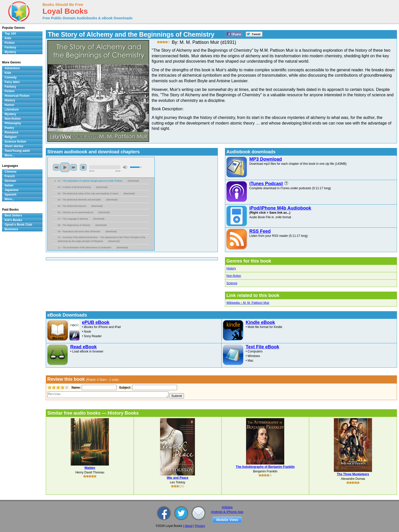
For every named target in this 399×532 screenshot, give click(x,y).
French (10, 176)
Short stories (14, 146)
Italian (9, 185)
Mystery (10, 52)
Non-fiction (234, 276)
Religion (11, 137)
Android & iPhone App (227, 512)
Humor (10, 105)
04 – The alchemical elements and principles (79, 200)
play (65, 167)
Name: (76, 388)
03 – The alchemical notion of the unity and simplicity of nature (88, 194)
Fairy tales (12, 82)
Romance (11, 132)
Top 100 (10, 34)
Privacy (200, 526)
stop (83, 167)
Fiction (10, 43)
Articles (227, 507)
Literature (12, 110)
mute (125, 167)
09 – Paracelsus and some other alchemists (79, 231)
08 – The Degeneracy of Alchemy (74, 225)
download (133, 181)
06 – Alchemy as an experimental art (76, 212)
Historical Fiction (17, 96)
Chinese (11, 172)
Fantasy (10, 47)
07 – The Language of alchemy (73, 219)
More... (10, 155)
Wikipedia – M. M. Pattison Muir (248, 303)
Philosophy (13, 123)
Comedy (11, 77)
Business (11, 229)
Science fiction (15, 142)
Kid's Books (13, 220)
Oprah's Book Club (18, 225)
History (231, 268)
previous (56, 167)
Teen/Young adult (17, 151)
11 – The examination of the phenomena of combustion (85, 248)
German (10, 181)
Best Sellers (13, 215)
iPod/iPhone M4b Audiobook (280, 208)
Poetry (9, 128)
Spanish (11, 195)
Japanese (12, 190)
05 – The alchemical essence (72, 206)
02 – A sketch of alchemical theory (74, 187)
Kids (8, 38)
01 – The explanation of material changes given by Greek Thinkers (90, 181)
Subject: (125, 388)
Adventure (12, 68)
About (188, 526)
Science (232, 283)
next (74, 167)
